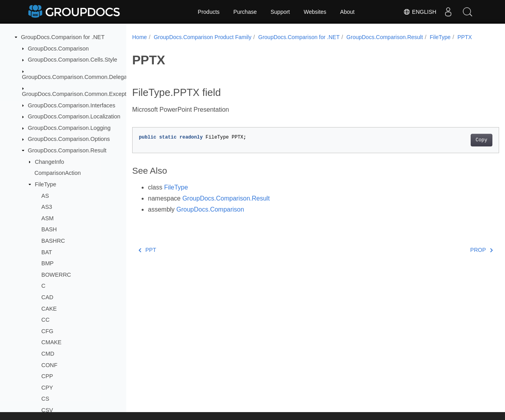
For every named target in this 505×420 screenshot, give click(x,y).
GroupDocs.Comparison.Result (67, 150)
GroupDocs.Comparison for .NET (63, 37)
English (420, 12)
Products (209, 12)
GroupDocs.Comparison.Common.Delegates (79, 77)
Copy (456, 148)
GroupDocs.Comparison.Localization (74, 116)
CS (45, 399)
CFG (47, 331)
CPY (47, 388)
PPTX (146, 45)
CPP (47, 376)
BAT (47, 252)
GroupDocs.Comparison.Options (69, 139)
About (347, 12)
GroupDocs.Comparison (58, 49)
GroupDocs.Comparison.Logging (69, 128)
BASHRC (53, 241)
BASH (49, 229)
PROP (456, 258)
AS (45, 196)
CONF (50, 365)
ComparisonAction (58, 173)
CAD (47, 297)
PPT (147, 258)
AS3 (47, 207)
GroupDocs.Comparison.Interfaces (72, 105)
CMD (48, 354)
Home (139, 37)
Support (280, 12)
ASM (48, 218)
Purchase (245, 12)
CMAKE (51, 342)
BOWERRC (56, 275)
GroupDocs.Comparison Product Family (203, 37)
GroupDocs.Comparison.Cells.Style (73, 60)
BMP (48, 263)
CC (46, 320)
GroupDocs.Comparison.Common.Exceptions (79, 94)
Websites (315, 12)
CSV (47, 410)
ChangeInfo (49, 162)
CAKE (49, 309)
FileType (45, 184)
